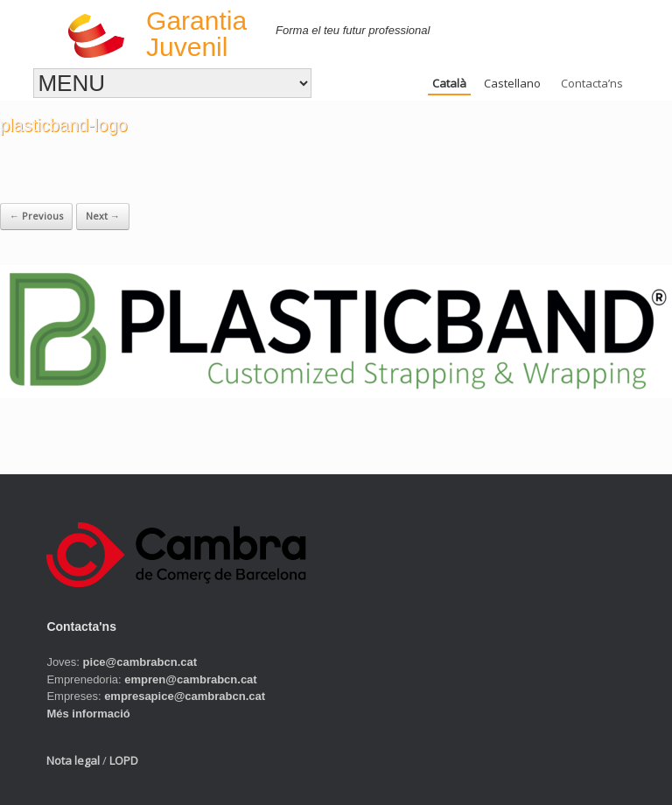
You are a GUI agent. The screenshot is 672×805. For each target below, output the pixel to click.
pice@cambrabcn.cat (140, 662)
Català (449, 83)
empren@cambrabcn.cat (190, 679)
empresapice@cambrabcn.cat (185, 696)
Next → (103, 216)
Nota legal (73, 760)
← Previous (36, 216)
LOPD (124, 760)
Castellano (512, 83)
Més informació (88, 714)
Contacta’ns (592, 83)
